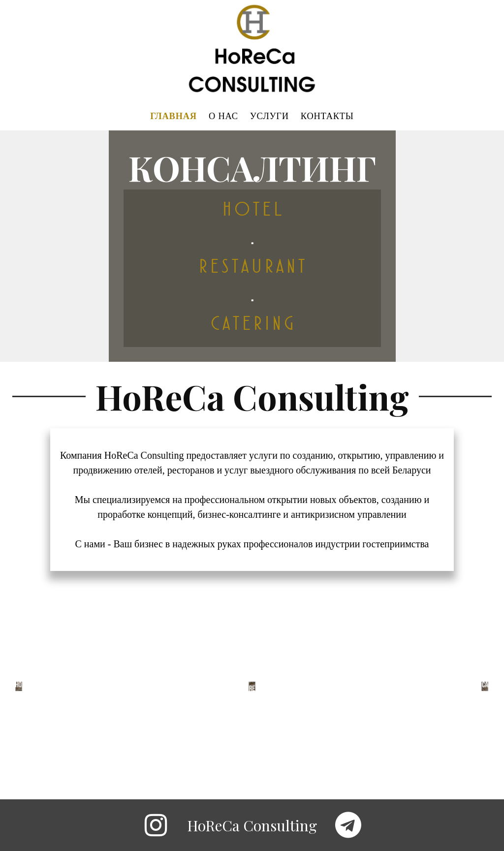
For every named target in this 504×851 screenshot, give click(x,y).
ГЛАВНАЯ (173, 117)
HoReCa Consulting (252, 825)
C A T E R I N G (252, 324)
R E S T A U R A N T (252, 267)
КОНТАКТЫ (327, 117)
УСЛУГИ (269, 117)
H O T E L (252, 209)
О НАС (223, 117)
